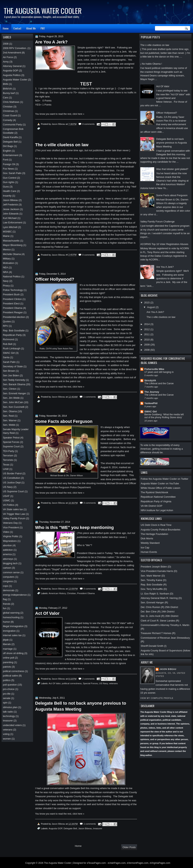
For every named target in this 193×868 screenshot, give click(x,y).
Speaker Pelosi (11, 438)
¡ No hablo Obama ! (151, 64)
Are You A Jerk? (165, 267)
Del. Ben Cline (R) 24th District (158, 612)
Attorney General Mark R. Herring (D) (161, 598)
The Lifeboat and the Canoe (159, 383)
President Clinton (12, 299)
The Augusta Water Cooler (58, 863)
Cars (6, 98)
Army (6, 62)
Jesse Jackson (11, 209)
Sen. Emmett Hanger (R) (154, 602)
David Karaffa (10, 137)
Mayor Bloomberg (13, 245)
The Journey (152, 392)
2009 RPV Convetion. (15, 48)
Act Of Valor (163, 86)
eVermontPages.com (138, 863)
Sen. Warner (10, 420)
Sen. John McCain (13, 402)
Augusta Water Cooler (15, 80)
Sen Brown (9, 371)
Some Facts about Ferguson (172, 195)
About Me (31, 28)
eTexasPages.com (96, 863)
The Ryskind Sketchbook (154, 492)
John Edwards (11, 214)
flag (5, 599)
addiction (8, 550)
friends (7, 604)
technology (9, 716)
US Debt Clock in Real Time (156, 525)
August (151, 307)
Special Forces (90, 683)
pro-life (7, 694)
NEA (5, 267)
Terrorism (8, 456)
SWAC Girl (151, 412)
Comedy (8, 120)
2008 (147, 350)
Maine (6, 236)
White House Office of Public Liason (160, 488)
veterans (113, 683)
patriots (7, 667)
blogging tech (10, 563)
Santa (6, 357)
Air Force (8, 57)
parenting (8, 662)
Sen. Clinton (10, 389)
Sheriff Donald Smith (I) (154, 646)
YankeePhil (151, 403)
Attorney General (12, 66)
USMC (7, 500)
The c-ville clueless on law (155, 45)
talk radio (8, 712)
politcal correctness (14, 671)
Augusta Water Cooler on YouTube (160, 483)
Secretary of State (13, 366)
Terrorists (8, 460)
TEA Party (8, 451)
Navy (6, 281)
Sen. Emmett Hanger (14, 393)
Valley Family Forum (14, 518)
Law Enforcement (13, 222)
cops (6, 586)
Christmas (8, 111)
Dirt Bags (8, 146)
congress (8, 581)
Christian (71, 593)
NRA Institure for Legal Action (157, 510)
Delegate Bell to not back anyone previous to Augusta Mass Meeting (171, 143)
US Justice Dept (12, 483)
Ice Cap (145, 548)
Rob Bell (8, 344)
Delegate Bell (70, 828)
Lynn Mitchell (10, 227)
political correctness (72, 683)
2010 (147, 340)
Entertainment (11, 155)
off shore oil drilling (13, 653)
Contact (17, 28)
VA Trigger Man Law (14, 514)
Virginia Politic (11, 536)
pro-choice (9, 689)
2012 (147, 329)
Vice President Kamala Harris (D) (159, 571)
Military (7, 259)
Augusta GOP (55, 828)
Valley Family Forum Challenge (157, 222)
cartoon (7, 568)
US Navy (103, 683)
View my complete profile (157, 698)
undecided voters (12, 725)
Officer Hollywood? (167, 113)
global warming (11, 613)
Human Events (149, 552)
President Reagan (13, 312)
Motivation (9, 263)
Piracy (6, 286)
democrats (9, 590)
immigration (9, 631)
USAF (6, 496)
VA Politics (9, 505)
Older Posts (129, 847)
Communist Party (12, 125)
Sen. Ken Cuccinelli (14, 407)
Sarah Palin (9, 362)
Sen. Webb (9, 425)
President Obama (86, 593)
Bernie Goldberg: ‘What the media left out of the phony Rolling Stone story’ (164, 416)
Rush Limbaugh (12, 348)
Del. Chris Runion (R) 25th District (159, 607)
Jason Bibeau (168, 669)
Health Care (10, 191)
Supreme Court (11, 446)
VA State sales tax (13, 509)
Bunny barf (9, 93)
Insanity (7, 196)
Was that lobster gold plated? (172, 169)
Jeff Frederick (10, 205)
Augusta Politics (12, 75)
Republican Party (12, 335)
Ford (5, 160)
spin (5, 703)
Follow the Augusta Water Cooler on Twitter (165, 479)
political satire (10, 676)
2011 (147, 334)
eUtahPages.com (117, 863)
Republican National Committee (158, 497)
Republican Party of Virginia (156, 501)
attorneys (8, 559)
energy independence (15, 595)
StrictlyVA (150, 380)
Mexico (7, 250)
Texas (6, 465)
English (7, 151)
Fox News (8, 169)
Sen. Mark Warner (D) (153, 576)
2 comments (88, 679)
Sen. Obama (10, 411)
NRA (6, 272)
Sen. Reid (8, 416)
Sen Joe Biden (11, 375)
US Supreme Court (13, 491)
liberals (7, 644)
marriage (8, 649)
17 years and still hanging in (159, 372)
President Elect (11, 304)
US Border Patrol (12, 473)
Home (6, 28)
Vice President (11, 527)
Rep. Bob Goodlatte (14, 331)
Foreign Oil (9, 164)
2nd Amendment (12, 53)
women (7, 739)
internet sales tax (12, 635)
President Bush (11, 294)
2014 (147, 324)
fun (5, 608)
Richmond (8, 339)
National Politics (12, 277)
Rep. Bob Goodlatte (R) (154, 585)
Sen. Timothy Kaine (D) (154, 580)
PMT (43, 28)
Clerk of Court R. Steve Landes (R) (160, 621)
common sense (11, 572)
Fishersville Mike (154, 369)
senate (7, 698)
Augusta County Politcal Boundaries (160, 530)
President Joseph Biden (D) (156, 567)
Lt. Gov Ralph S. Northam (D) (157, 594)
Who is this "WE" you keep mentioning (74, 527)
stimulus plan (10, 707)
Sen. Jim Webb (11, 398)
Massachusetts (11, 241)
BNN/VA (7, 89)
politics (7, 680)
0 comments (88, 124)
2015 (147, 303)
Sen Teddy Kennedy (14, 380)
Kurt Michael (10, 218)
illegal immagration (13, 626)
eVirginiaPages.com (160, 863)
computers (9, 577)
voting (6, 734)
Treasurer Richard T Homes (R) (158, 633)
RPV (5, 326)
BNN (6, 84)
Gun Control (10, 178)
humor (6, 622)
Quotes (7, 321)
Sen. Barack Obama (14, 384)
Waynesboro (10, 541)
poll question (10, 685)
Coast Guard (10, 115)
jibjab (6, 640)
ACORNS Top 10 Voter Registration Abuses (164, 244)
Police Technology (13, 290)
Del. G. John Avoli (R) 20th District (160, 616)
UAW (6, 469)
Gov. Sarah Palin (12, 173)
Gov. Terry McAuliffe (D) (154, 589)
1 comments (90, 397)
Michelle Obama (12, 254)
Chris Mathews (11, 102)
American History (57, 593)
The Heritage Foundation (154, 534)
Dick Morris (147, 538)
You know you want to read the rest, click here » (60, 114)
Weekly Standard (150, 543)
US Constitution (11, 478)
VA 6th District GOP (152, 506)
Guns (6, 187)
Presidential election (14, 317)
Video (6, 532)
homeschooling (11, 617)
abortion (7, 545)
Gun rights (9, 182)
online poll (8, 658)
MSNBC (7, 232)
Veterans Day (10, 523)
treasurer (98, 828)
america (7, 554)
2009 (147, 345)
